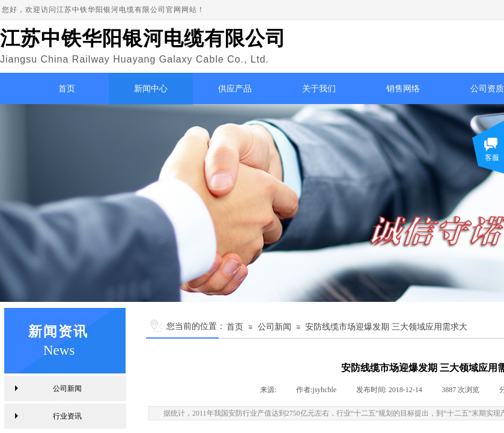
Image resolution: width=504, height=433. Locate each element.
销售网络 (403, 89)
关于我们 (319, 89)
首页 (67, 89)
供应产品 (235, 89)
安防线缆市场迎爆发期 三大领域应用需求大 (386, 327)
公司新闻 (275, 327)
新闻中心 (151, 89)
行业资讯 (67, 416)
